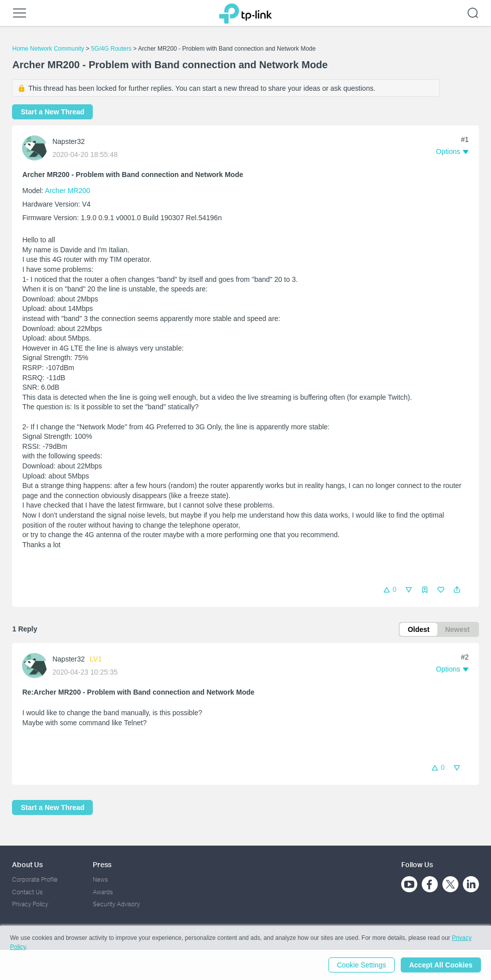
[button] (457, 590)
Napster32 (68, 141)
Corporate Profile (35, 879)
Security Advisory (116, 904)
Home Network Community (48, 49)
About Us (27, 864)
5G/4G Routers (112, 49)
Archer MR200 (68, 191)
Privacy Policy (30, 904)
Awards (103, 892)
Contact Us (27, 892)
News (100, 879)
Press (102, 864)
